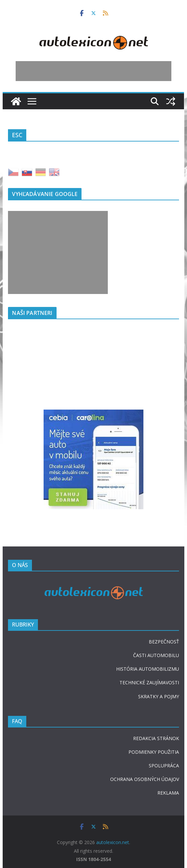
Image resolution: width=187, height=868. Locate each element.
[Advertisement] (93, 71)
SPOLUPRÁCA (164, 766)
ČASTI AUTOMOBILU (156, 655)
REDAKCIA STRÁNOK (156, 738)
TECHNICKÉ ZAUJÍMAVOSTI (149, 682)
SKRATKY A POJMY (159, 696)
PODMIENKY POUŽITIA (154, 752)
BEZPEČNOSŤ (164, 642)
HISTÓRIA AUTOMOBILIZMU (148, 669)
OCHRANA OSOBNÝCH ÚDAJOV (145, 779)
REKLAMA (168, 793)
